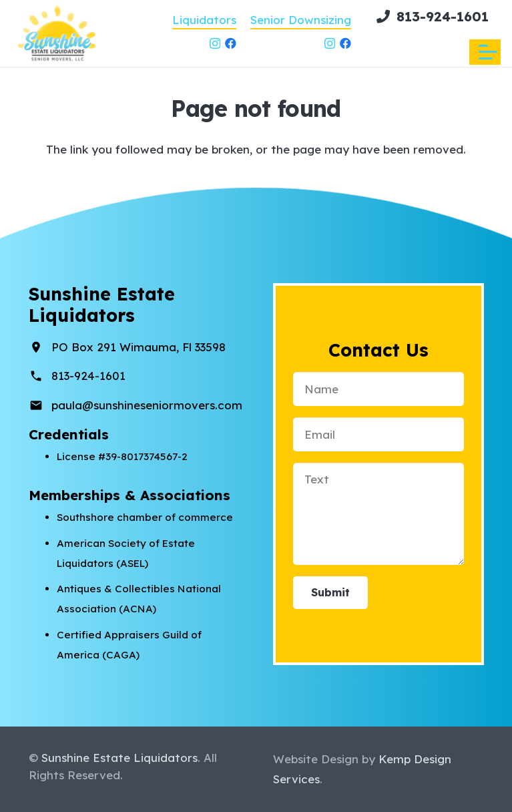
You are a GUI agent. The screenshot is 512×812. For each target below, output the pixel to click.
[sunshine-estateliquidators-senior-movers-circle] (57, 33)
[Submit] (330, 593)
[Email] (379, 434)
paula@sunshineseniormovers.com (147, 405)
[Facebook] (231, 43)
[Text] (379, 514)
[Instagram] (215, 44)
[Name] (379, 389)
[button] (488, 52)
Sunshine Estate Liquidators (119, 758)
